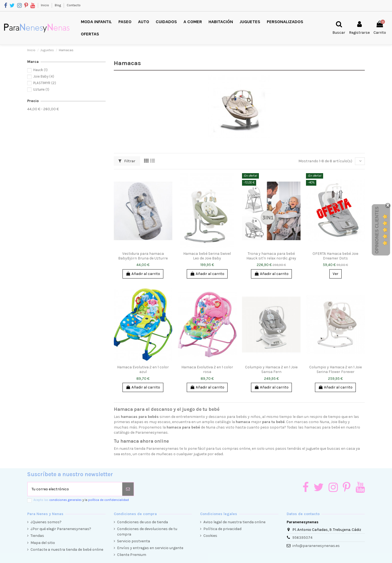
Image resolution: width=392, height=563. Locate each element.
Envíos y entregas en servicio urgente (150, 548)
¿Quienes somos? (46, 522)
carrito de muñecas (155, 454)
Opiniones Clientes (377, 230)
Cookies (210, 536)
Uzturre (41, 89)
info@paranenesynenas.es (316, 546)
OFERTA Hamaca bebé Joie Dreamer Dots (335, 256)
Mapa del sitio (43, 543)
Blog (58, 5)
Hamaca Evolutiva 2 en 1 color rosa (207, 369)
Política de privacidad (222, 529)
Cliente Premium (132, 555)
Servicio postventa (134, 541)
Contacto (74, 5)
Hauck (40, 70)
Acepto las (81, 500)
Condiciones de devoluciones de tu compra (147, 532)
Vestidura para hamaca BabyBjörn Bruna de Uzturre (143, 256)
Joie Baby (44, 76)
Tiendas (37, 536)
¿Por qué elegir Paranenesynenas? (61, 529)
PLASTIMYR (45, 83)
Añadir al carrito (143, 274)
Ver (336, 274)
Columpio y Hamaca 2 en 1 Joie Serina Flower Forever (336, 369)
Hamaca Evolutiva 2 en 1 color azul (143, 369)
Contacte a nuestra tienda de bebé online (67, 550)
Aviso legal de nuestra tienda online (234, 522)
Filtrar (127, 161)
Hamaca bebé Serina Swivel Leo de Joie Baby (207, 256)
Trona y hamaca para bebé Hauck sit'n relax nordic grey (271, 256)
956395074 (302, 538)
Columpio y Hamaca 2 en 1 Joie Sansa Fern (271, 369)
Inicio (45, 5)
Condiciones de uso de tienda (143, 522)
